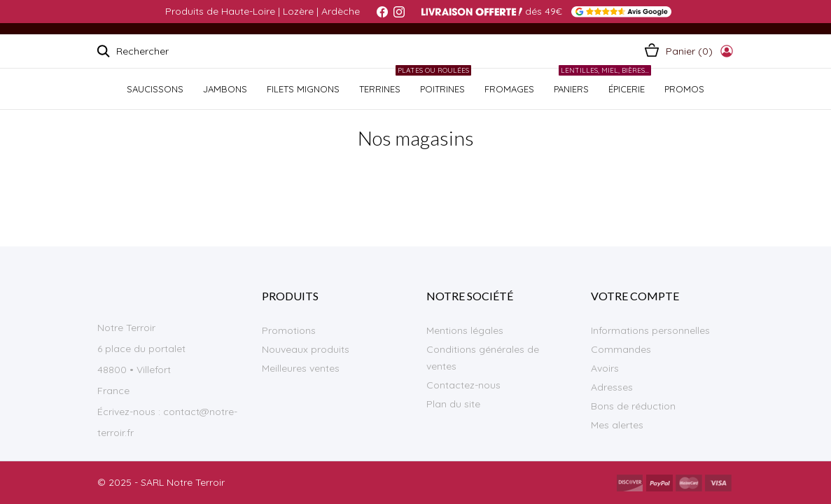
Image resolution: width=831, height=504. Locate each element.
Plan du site (453, 404)
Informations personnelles (650, 330)
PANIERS (571, 89)
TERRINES (380, 89)
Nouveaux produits (306, 349)
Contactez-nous (463, 385)
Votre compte (635, 296)
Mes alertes (617, 425)
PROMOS (684, 89)
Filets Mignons (303, 89)
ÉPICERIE (625, 82)
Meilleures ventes (301, 368)
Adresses (612, 387)
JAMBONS (225, 89)
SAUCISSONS (155, 89)
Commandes (621, 349)
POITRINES (441, 82)
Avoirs (605, 368)
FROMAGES (509, 89)
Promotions (289, 330)
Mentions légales (465, 330)
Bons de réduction (633, 406)
